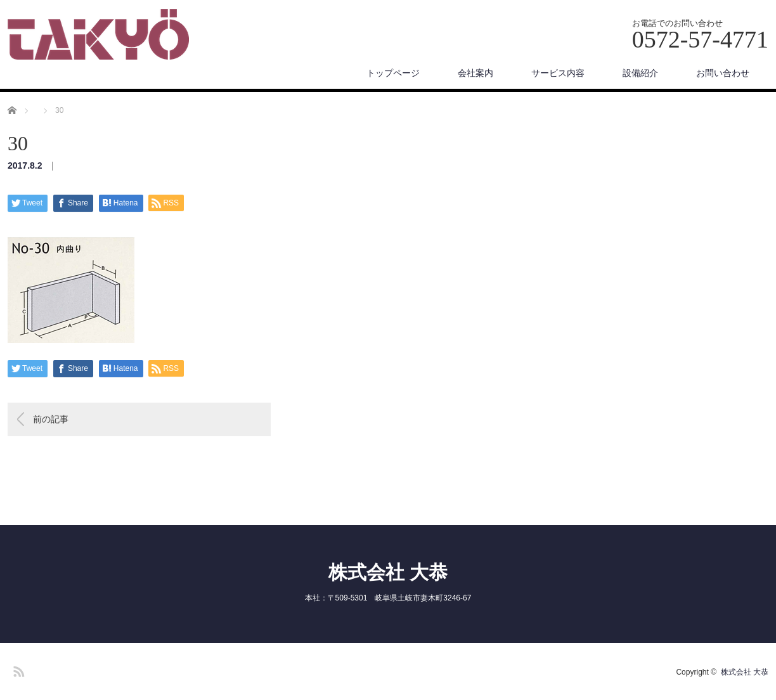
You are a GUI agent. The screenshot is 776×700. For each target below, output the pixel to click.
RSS (17, 670)
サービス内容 (558, 73)
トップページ (393, 73)
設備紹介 (640, 73)
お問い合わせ (723, 73)
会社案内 (475, 73)
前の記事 (51, 419)
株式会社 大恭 (388, 572)
